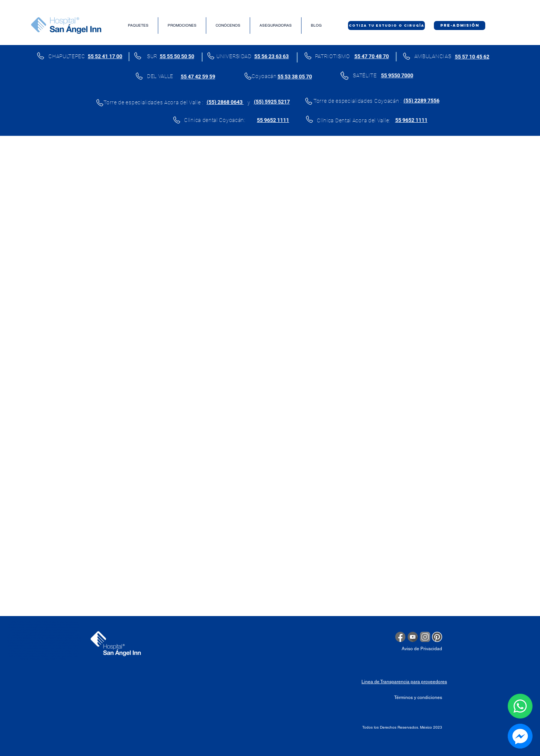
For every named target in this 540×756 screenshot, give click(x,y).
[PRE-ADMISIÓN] (460, 26)
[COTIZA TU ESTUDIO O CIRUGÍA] (386, 26)
